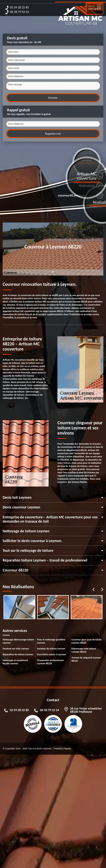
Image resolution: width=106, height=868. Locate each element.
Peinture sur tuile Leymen (16, 649)
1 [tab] (53, 274)
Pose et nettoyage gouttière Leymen (51, 641)
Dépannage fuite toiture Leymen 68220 (84, 650)
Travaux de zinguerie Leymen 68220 (86, 659)
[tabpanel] (19, 607)
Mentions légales (63, 749)
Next (102, 589)
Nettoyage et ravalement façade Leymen (15, 662)
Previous (93, 589)
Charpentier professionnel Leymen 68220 (50, 662)
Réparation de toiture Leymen (18, 654)
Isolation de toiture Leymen (51, 649)
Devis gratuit (95, 9)
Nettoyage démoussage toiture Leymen (18, 641)
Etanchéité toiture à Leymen (51, 654)
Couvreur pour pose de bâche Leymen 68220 (86, 641)
